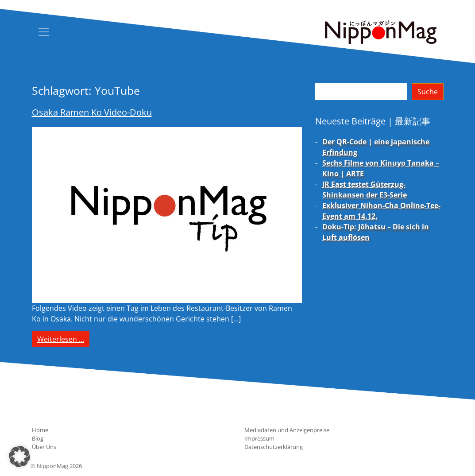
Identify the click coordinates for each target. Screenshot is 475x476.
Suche (428, 92)
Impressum (259, 438)
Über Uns (44, 447)
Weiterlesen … (63, 339)
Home (40, 430)
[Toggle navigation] (44, 32)
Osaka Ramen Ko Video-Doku (92, 112)
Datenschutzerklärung (274, 447)
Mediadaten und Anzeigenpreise (287, 430)
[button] (19, 457)
